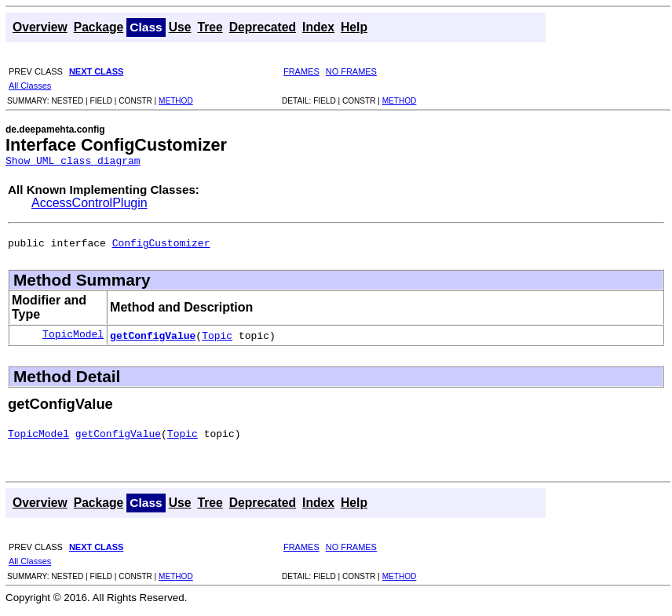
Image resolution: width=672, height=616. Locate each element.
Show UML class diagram (73, 162)
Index (318, 27)
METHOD (176, 101)
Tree (210, 27)
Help (354, 27)
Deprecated (263, 27)
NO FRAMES (351, 71)
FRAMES (301, 71)
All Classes (30, 86)
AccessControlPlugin (89, 205)
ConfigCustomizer (161, 247)
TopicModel (73, 340)
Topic (217, 340)
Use (180, 27)
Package (99, 27)
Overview (40, 27)
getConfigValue (153, 340)
